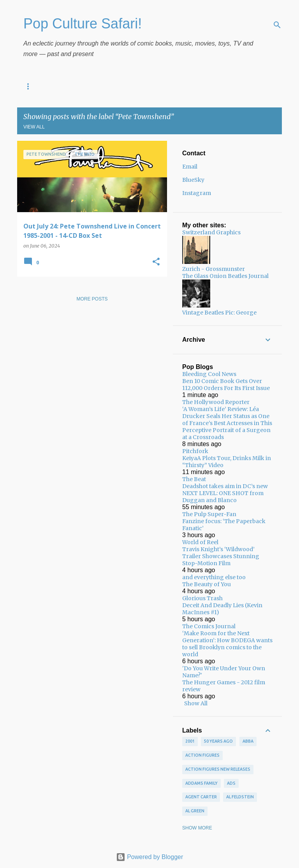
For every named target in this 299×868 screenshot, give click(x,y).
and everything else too (214, 577)
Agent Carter (201, 797)
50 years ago (218, 741)
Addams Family (201, 783)
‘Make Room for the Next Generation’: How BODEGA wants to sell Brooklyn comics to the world (227, 644)
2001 (190, 741)
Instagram (197, 193)
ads (231, 783)
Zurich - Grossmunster (214, 269)
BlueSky (193, 180)
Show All (196, 703)
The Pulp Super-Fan (209, 514)
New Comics (149, 86)
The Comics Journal (209, 626)
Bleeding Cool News (209, 374)
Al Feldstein (240, 797)
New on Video (199, 86)
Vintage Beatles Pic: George (219, 313)
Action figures (202, 755)
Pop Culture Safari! (83, 24)
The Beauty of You (207, 584)
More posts (92, 299)
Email (190, 167)
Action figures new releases (218, 769)
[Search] (277, 25)
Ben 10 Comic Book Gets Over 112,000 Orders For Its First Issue (226, 385)
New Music (103, 86)
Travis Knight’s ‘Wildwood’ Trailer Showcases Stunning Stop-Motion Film (221, 556)
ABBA (248, 741)
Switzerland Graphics (211, 232)
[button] (156, 262)
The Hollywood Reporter (216, 402)
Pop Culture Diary (48, 86)
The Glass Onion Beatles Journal (225, 276)
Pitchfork (195, 451)
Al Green (195, 811)
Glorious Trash (202, 598)
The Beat (194, 479)
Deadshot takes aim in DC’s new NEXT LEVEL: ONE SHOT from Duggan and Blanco (225, 493)
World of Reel (200, 542)
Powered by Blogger (150, 857)
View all (34, 127)
